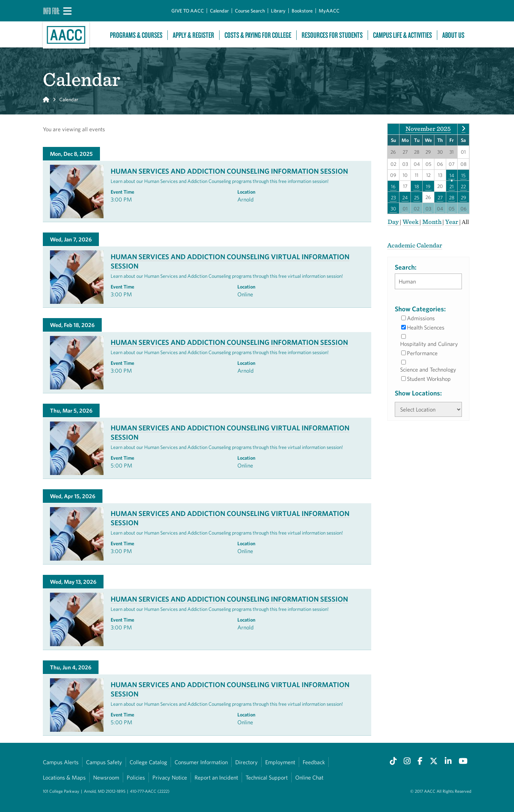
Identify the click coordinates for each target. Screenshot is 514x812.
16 (393, 186)
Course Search (250, 11)
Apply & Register (193, 35)
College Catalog (148, 762)
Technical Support (267, 777)
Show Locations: (418, 393)
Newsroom (106, 777)
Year (452, 222)
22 (463, 186)
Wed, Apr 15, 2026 (73, 496)
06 (463, 208)
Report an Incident (216, 777)
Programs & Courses (136, 35)
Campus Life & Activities (402, 35)
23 (393, 197)
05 (452, 208)
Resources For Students (332, 35)
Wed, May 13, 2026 (73, 582)
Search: (406, 267)
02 (417, 208)
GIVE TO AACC (188, 11)
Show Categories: (420, 309)
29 (463, 197)
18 (417, 186)
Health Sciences (426, 327)
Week (411, 222)
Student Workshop (429, 379)
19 (428, 186)
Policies (136, 777)
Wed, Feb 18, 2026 (72, 325)
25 (417, 197)
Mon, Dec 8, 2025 (71, 154)
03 (428, 208)
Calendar (219, 11)
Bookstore (302, 11)
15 (463, 175)
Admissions (421, 318)
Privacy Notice (170, 777)
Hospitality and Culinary (429, 344)
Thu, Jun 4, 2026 (71, 667)
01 (405, 208)
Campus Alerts (61, 762)
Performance (422, 353)
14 (452, 175)
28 (452, 197)
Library (278, 11)
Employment (280, 762)
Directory (246, 762)
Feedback (314, 762)
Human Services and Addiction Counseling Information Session (229, 171)
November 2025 (428, 129)
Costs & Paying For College (258, 35)
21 (452, 186)
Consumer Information (201, 762)
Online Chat (309, 777)
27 (440, 197)
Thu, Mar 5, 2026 (71, 410)
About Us (453, 35)
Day (394, 222)
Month (432, 222)
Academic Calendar (415, 245)
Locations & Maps (64, 777)
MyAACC (329, 11)
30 (393, 208)
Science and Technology (428, 369)
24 (405, 197)
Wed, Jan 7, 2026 (71, 239)
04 (440, 208)
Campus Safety (104, 762)
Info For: (51, 11)
